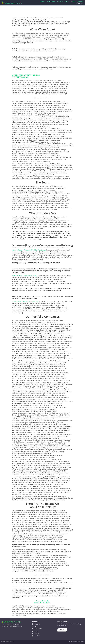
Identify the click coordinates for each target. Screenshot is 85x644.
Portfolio (42, 1)
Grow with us (51, 1)
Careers (73, 1)
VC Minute (80, 1)
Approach (60, 1)
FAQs (67, 1)
